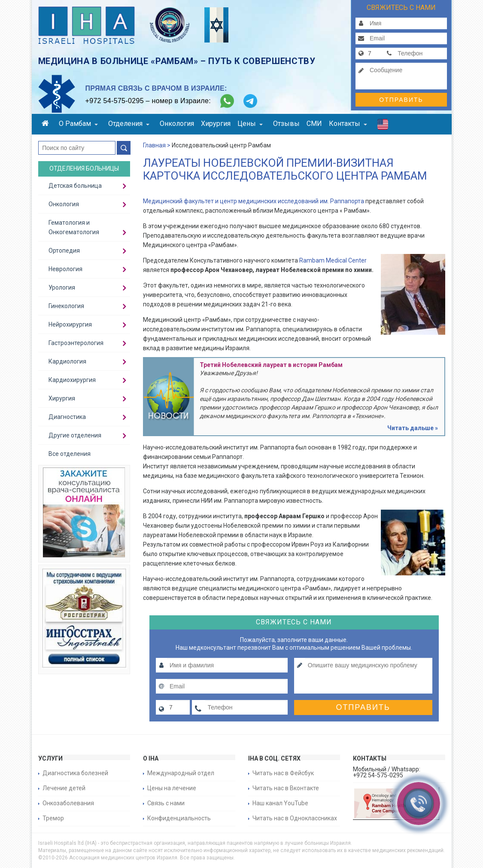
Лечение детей (64, 788)
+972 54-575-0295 (115, 101)
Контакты (348, 124)
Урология (62, 287)
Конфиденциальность (179, 818)
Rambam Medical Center (333, 260)
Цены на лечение (172, 788)
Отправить (401, 100)
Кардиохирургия (72, 380)
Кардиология (67, 361)
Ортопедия (64, 251)
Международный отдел (181, 773)
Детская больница (75, 186)
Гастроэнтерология (76, 343)
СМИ (314, 124)
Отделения (129, 124)
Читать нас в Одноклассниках (295, 818)
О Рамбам (78, 124)
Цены (250, 124)
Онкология (177, 124)
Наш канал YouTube (280, 803)
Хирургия (216, 124)
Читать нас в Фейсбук (283, 773)
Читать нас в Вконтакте (286, 788)
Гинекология (66, 306)
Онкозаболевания (68, 803)
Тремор (53, 818)
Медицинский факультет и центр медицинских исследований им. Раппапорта (254, 201)
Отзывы (286, 124)
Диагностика (67, 417)
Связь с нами (166, 803)
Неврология (65, 269)
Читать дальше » (413, 428)
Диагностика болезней (75, 773)
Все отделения (70, 454)
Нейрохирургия (70, 324)
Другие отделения (75, 435)
